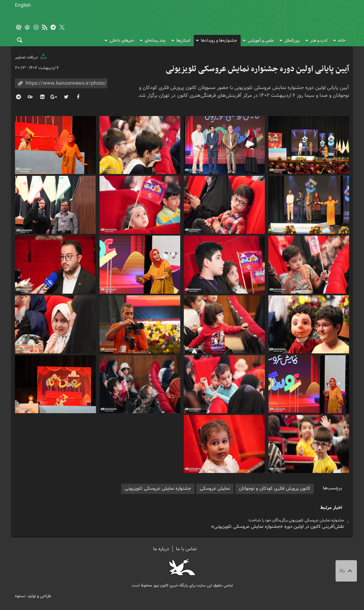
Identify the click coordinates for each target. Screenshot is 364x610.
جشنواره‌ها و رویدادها (219, 40)
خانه (342, 40)
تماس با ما (186, 549)
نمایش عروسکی (215, 488)
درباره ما (161, 549)
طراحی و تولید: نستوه (33, 596)
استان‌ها (183, 40)
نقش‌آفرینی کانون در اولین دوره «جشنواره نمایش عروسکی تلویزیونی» (278, 527)
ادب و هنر (319, 40)
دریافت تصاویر (31, 57)
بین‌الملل (292, 40)
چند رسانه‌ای (155, 40)
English (23, 5)
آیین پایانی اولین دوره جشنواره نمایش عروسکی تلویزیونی (257, 69)
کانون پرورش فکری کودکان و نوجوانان (280, 21)
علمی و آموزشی (261, 40)
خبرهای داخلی (122, 40)
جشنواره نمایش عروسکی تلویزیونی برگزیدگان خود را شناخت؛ (296, 520)
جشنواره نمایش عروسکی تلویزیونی (158, 488)
